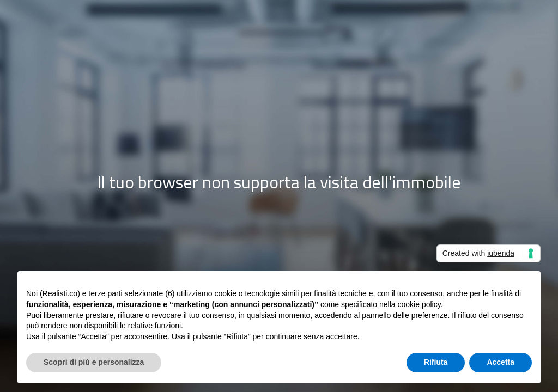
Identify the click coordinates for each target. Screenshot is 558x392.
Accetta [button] (501, 362)
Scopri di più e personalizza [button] (94, 362)
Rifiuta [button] (436, 362)
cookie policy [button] (419, 304)
